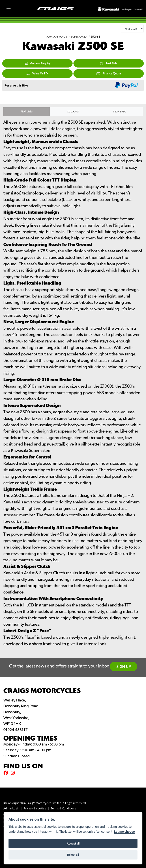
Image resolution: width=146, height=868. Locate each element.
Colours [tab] (73, 111)
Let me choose (124, 832)
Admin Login (11, 808)
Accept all (73, 843)
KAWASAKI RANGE (56, 37)
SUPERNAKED (79, 37)
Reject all (73, 855)
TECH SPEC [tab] (119, 111)
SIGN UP (124, 667)
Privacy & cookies (35, 808)
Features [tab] (27, 111)
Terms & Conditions (63, 808)
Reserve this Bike (16, 85)
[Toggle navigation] (9, 9)
